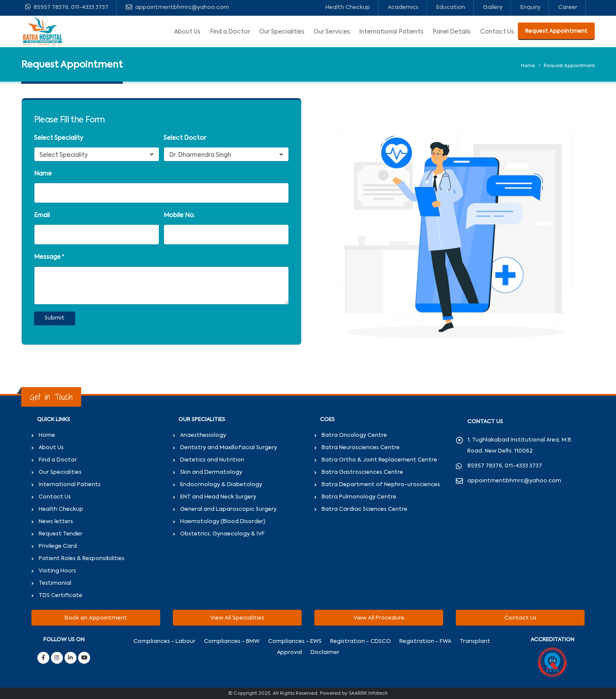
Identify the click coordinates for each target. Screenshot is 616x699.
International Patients (391, 32)
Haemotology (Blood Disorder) (223, 522)
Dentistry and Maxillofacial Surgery (229, 448)
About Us (187, 32)
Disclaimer (325, 652)
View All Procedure (379, 618)
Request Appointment (556, 31)
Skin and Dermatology (211, 472)
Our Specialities (282, 32)
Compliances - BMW (232, 641)
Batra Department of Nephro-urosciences (381, 485)
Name (43, 174)
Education (451, 7)
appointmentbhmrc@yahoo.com (177, 7)
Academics (403, 7)
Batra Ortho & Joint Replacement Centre (379, 460)
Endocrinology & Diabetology (221, 485)
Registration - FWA (425, 641)
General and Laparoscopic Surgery (228, 509)
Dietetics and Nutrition (212, 460)
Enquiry (530, 7)
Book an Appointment (96, 618)
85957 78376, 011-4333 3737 (67, 7)
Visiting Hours (57, 571)
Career (568, 7)
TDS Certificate (61, 596)
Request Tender (61, 534)
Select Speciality (59, 138)
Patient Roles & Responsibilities (82, 559)
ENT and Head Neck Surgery (218, 497)
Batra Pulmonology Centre (359, 497)
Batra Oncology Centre (354, 435)
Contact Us (497, 32)
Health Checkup (348, 7)
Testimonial (55, 583)
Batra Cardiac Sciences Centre (365, 509)
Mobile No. (179, 215)
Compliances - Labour (164, 641)
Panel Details (452, 32)
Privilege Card (58, 546)
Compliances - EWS (295, 641)
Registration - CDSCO (360, 641)
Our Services (332, 32)
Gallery (493, 7)
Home (528, 66)
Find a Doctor (230, 32)
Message (47, 257)
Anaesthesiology (203, 435)
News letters (56, 522)
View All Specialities (237, 618)
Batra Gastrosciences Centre (362, 472)
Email (42, 215)
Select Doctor (185, 138)
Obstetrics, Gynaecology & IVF (222, 534)
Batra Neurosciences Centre (361, 448)
